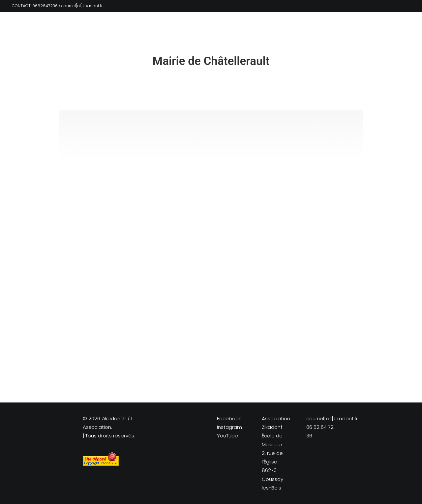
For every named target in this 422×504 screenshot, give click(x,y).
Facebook (229, 418)
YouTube (227, 436)
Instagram (229, 427)
